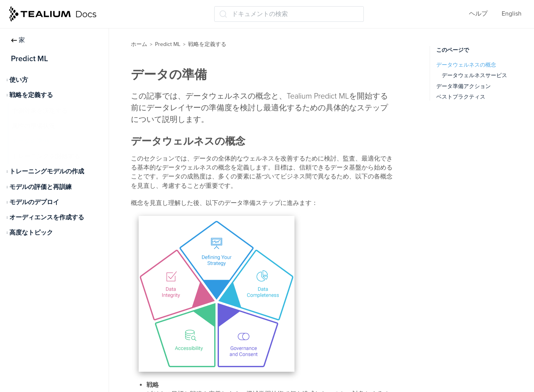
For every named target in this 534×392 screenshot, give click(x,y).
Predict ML (168, 44)
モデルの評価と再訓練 (41, 187)
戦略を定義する (31, 95)
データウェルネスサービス (474, 75)
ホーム (139, 44)
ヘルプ (478, 14)
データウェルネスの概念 (466, 65)
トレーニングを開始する (46, 156)
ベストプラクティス (461, 97)
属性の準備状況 (33, 126)
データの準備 (30, 141)
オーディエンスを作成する (47, 217)
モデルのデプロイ (34, 202)
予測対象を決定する (40, 111)
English (512, 14)
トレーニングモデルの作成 (47, 171)
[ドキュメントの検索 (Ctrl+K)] (289, 14)
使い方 (19, 80)
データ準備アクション (464, 86)
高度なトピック (31, 233)
